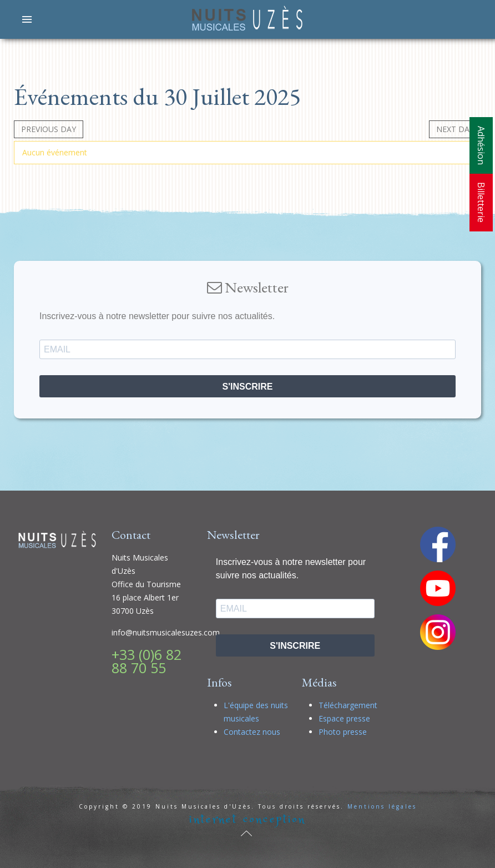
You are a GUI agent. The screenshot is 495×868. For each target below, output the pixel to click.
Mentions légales (382, 806)
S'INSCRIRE (248, 387)
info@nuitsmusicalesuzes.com (166, 632)
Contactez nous (252, 732)
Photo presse (343, 732)
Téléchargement (348, 705)
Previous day (49, 129)
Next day (455, 129)
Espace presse (344, 718)
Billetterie (481, 202)
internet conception (247, 819)
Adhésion (481, 145)
